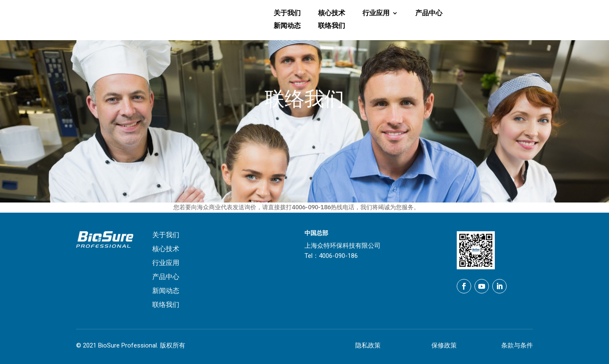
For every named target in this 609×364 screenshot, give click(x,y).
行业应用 (376, 14)
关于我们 (287, 14)
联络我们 (332, 26)
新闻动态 (287, 26)
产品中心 (429, 14)
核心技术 (332, 14)
